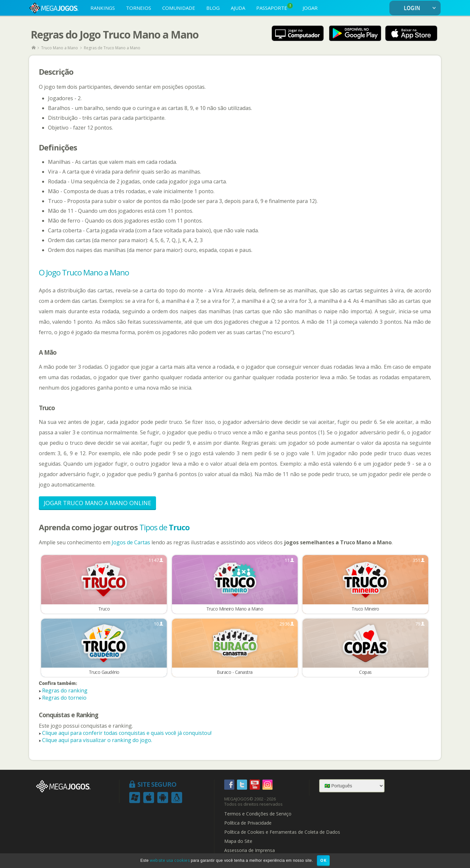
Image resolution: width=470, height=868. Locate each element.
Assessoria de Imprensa (250, 851)
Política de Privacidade (248, 824)
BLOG (213, 8)
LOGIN (421, 8)
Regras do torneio (64, 698)
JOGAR (310, 8)
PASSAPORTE (274, 7)
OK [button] (323, 860)
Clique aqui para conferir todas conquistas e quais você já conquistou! (127, 734)
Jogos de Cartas (131, 542)
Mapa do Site (238, 842)
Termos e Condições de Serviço (258, 814)
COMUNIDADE (179, 8)
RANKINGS (103, 8)
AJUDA (238, 8)
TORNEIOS (139, 8)
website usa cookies (170, 860)
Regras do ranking (65, 691)
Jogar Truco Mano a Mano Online (97, 503)
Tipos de (164, 527)
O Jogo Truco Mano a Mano (84, 272)
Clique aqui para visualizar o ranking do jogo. (97, 741)
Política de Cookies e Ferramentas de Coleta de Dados (282, 833)
